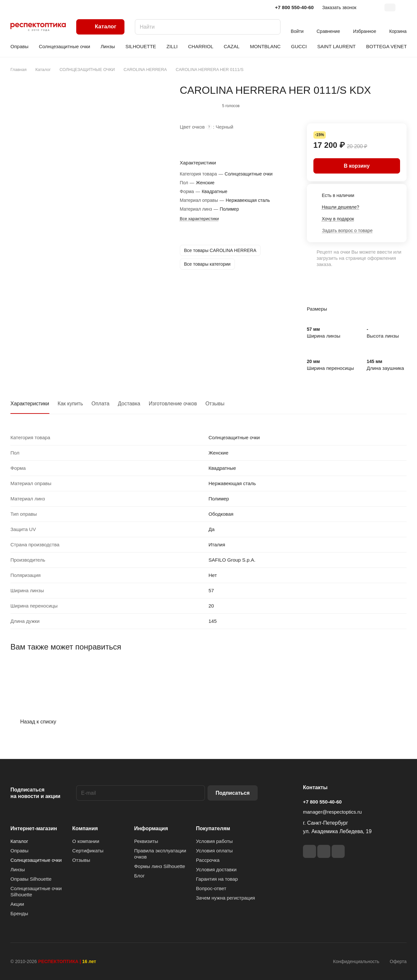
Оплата (101, 404)
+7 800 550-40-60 (294, 7)
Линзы (18, 869)
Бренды (19, 913)
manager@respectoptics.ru (332, 812)
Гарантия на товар (217, 879)
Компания (85, 828)
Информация (151, 828)
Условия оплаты (215, 851)
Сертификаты (88, 851)
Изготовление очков (173, 404)
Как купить (70, 404)
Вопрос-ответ (211, 888)
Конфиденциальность (356, 961)
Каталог (19, 841)
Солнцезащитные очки (36, 860)
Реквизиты (146, 841)
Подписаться (233, 793)
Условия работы (215, 841)
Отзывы (215, 404)
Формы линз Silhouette (160, 866)
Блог (139, 876)
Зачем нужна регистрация (226, 898)
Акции (17, 904)
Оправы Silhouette (31, 879)
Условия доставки (216, 869)
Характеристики (30, 404)
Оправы (19, 851)
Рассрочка (208, 860)
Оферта (398, 961)
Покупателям (213, 828)
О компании (86, 841)
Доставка (129, 404)
